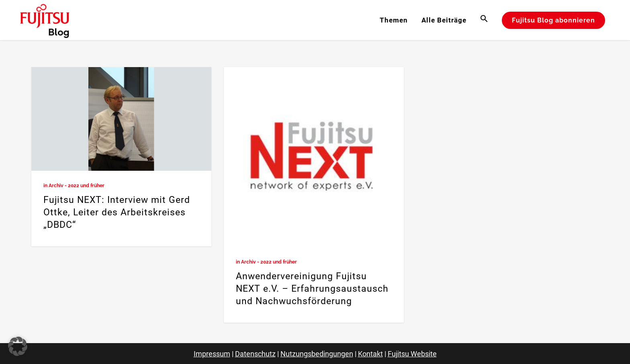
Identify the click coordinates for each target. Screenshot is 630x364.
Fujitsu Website (412, 354)
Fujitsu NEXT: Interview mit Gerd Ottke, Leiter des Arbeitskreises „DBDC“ (117, 212)
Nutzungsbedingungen (317, 354)
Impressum (212, 354)
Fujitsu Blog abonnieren (553, 20)
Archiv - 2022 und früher (77, 186)
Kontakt (370, 354)
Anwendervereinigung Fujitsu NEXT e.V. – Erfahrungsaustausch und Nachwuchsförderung (312, 289)
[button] (484, 20)
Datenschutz (255, 354)
